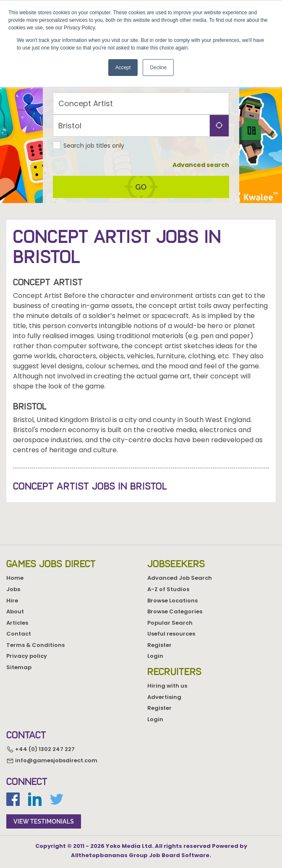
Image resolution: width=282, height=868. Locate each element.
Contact (19, 634)
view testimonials (44, 821)
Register (159, 645)
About (15, 611)
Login (155, 656)
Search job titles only (94, 146)
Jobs (13, 589)
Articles (17, 623)
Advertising (164, 697)
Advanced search (201, 165)
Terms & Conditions (35, 645)
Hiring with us (167, 686)
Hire (12, 601)
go (141, 187)
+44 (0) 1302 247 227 (40, 749)
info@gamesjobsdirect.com (52, 760)
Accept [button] (123, 68)
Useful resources (171, 634)
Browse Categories (175, 611)
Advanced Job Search (180, 578)
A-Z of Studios (168, 589)
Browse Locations (172, 601)
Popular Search (170, 623)
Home (15, 578)
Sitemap (19, 667)
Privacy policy (27, 656)
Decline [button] (158, 68)
